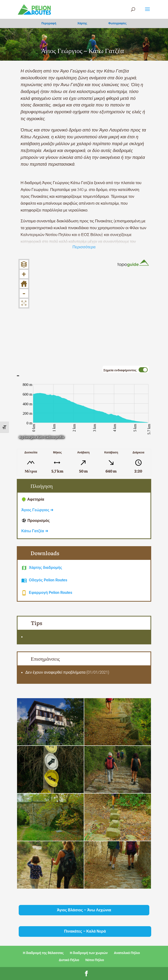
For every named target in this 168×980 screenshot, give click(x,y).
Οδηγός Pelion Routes (48, 580)
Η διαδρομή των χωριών (89, 953)
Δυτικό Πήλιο (69, 960)
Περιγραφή (49, 23)
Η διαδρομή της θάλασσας (43, 953)
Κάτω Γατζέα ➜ (35, 531)
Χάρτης (82, 23)
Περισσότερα (84, 247)
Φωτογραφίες (117, 23)
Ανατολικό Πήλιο (127, 953)
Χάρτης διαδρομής (45, 568)
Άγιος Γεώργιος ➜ (37, 510)
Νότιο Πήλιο (95, 960)
